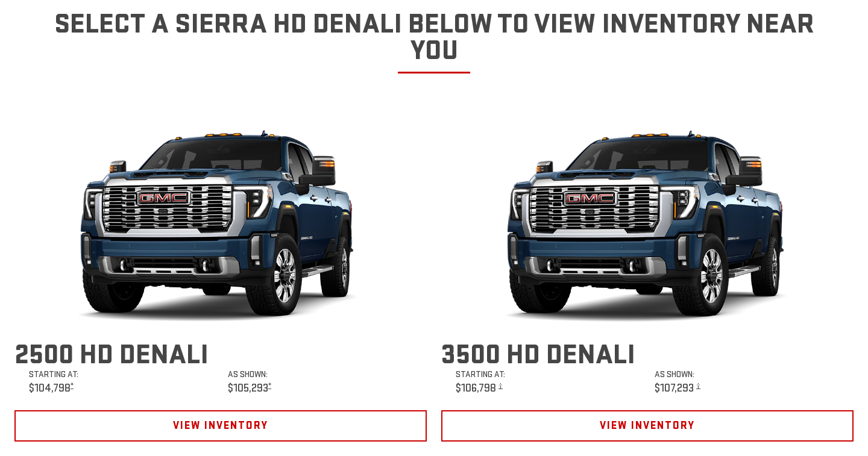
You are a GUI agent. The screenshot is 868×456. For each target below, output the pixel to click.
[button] (72, 386)
